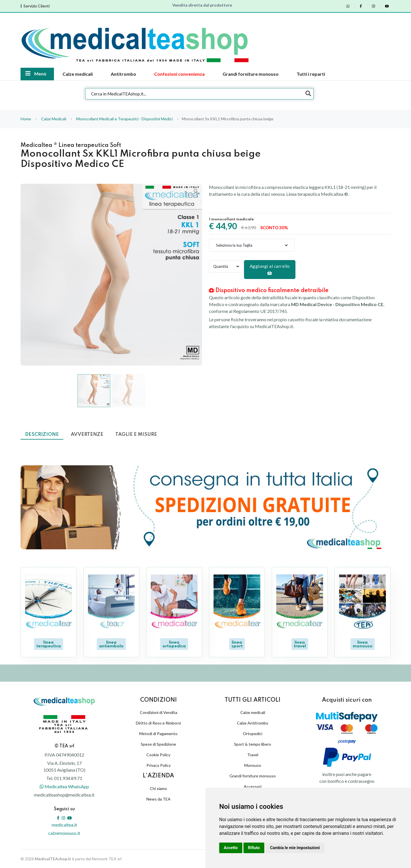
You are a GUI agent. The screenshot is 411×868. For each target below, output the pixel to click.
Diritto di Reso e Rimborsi (158, 723)
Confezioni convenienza (179, 74)
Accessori (253, 786)
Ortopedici (253, 734)
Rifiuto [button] (254, 848)
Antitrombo (123, 74)
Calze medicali (78, 74)
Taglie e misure (136, 435)
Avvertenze (87, 435)
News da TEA (159, 799)
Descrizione (42, 435)
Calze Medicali (54, 119)
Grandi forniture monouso (251, 74)
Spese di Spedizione (158, 744)
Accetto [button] (231, 848)
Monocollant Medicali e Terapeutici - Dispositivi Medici (124, 119)
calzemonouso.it (64, 833)
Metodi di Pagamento (158, 734)
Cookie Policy (158, 755)
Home (26, 119)
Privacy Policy (159, 765)
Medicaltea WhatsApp (64, 786)
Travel (253, 755)
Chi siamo (158, 788)
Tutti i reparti (311, 74)
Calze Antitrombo (253, 723)
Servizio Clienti (37, 6)
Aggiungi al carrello (270, 269)
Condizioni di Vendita (159, 712)
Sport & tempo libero (253, 744)
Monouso (253, 765)
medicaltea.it (64, 825)
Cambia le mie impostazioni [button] (295, 848)
